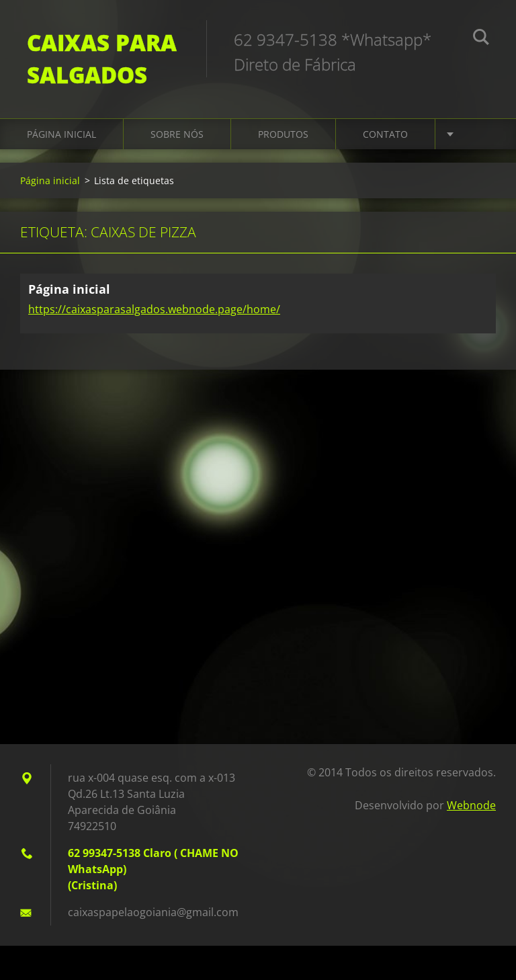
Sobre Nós (177, 134)
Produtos (283, 134)
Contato (385, 134)
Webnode (471, 805)
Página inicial (61, 134)
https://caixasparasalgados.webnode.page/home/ (154, 309)
